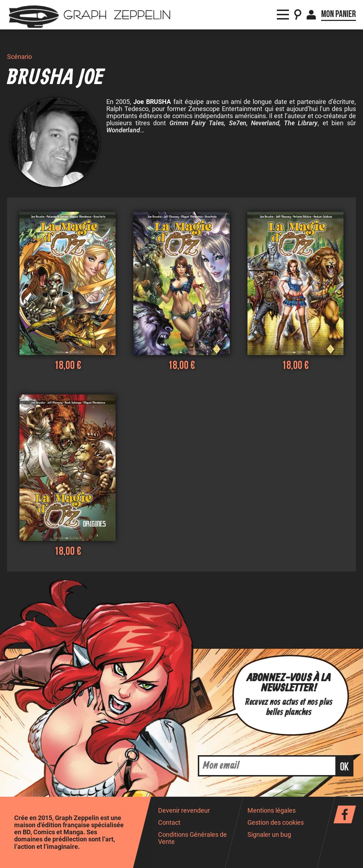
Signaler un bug (269, 835)
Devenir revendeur (184, 811)
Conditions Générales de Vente (192, 838)
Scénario (19, 57)
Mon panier (339, 14)
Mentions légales (272, 811)
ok (344, 767)
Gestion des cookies (276, 823)
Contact (169, 823)
